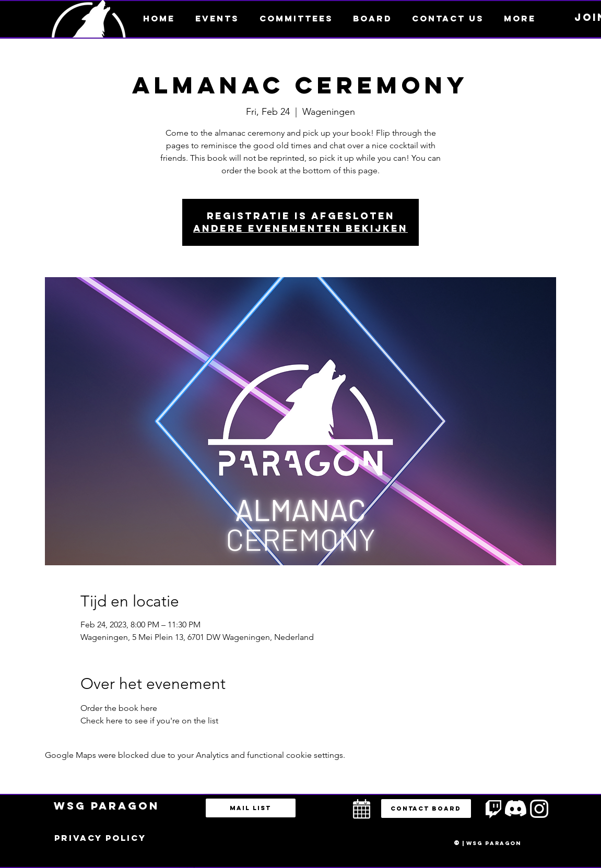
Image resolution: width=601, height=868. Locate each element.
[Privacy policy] (100, 838)
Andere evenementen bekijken (300, 228)
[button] (520, 18)
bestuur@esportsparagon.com (185, 865)
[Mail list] (251, 808)
